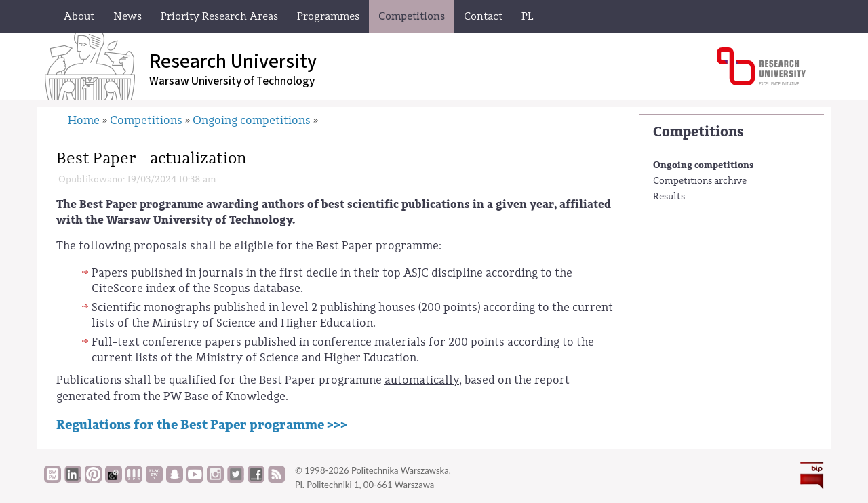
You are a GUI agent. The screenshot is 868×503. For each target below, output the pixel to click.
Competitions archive (700, 181)
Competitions (698, 132)
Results (669, 197)
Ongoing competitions (703, 165)
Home (84, 120)
